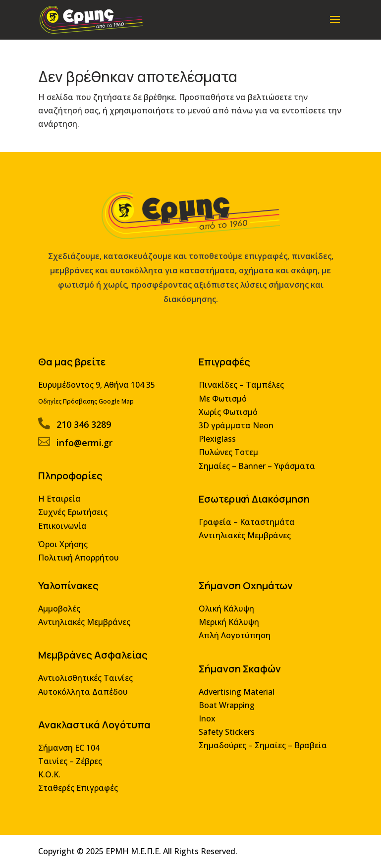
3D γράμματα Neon (235, 434)
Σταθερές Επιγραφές (81, 789)
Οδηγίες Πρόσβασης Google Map (88, 411)
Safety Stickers (226, 734)
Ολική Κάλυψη (226, 614)
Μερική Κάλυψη (228, 627)
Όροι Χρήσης (66, 551)
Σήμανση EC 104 (72, 749)
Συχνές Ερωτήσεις (76, 520)
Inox (207, 721)
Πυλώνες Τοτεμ (228, 461)
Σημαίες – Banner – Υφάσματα (256, 474)
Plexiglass (217, 448)
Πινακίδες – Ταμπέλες (240, 395)
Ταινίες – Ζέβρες (73, 763)
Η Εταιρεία (62, 506)
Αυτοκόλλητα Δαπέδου (85, 695)
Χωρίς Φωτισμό (227, 422)
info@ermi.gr (87, 452)
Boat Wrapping (226, 708)
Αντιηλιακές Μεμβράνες (244, 542)
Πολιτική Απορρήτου (81, 564)
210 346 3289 (86, 434)
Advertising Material (236, 695)
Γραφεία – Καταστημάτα (246, 529)
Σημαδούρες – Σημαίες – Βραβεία (261, 747)
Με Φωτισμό (222, 408)
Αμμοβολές (62, 614)
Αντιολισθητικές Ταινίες (88, 682)
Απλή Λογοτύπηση (234, 640)
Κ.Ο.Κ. (53, 776)
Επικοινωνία (65, 533)
